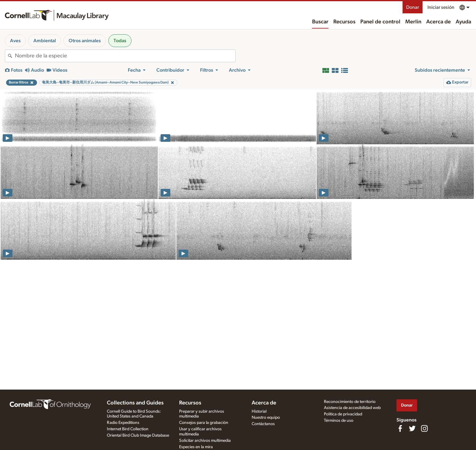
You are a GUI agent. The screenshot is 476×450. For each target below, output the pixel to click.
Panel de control (380, 22)
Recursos (344, 22)
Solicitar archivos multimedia (205, 441)
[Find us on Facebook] (400, 428)
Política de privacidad (343, 414)
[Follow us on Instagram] (424, 428)
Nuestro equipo (266, 418)
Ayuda (463, 22)
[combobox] (125, 56)
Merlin (413, 22)
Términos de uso (339, 421)
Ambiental (45, 41)
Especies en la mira (196, 447)
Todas (120, 41)
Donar (413, 7)
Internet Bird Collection (128, 429)
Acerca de (439, 22)
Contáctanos (263, 424)
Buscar (320, 22)
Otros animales (85, 41)
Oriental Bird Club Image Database (138, 435)
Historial (259, 411)
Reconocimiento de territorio (350, 402)
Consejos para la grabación (204, 423)
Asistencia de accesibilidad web (352, 408)
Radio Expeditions (123, 423)
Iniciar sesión (441, 7)
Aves (15, 41)
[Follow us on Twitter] (412, 428)
